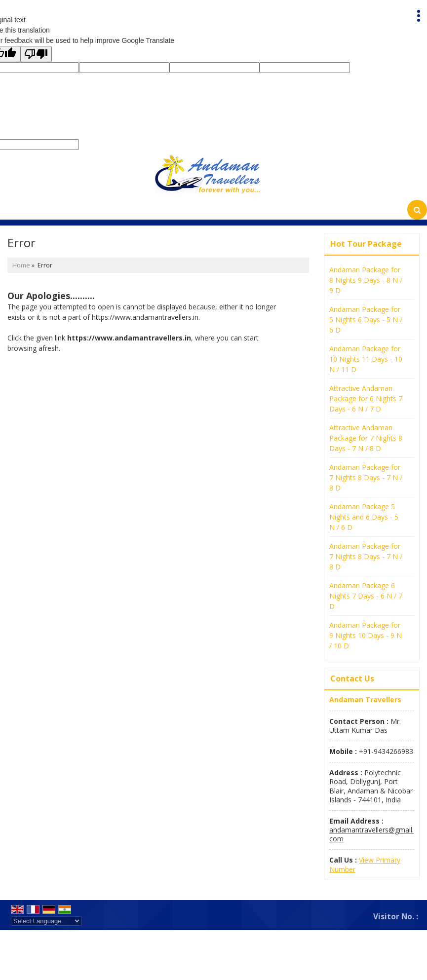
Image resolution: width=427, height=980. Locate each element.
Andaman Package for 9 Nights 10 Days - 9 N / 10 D (366, 635)
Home (21, 265)
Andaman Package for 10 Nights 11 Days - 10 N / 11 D (366, 359)
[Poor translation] (36, 54)
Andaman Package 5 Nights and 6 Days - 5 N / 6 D (364, 517)
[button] (365, 864)
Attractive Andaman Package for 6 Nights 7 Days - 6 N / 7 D (366, 398)
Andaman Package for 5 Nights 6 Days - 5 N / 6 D (366, 320)
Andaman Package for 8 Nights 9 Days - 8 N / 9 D (366, 280)
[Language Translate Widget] (46, 921)
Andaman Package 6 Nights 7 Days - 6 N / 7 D (366, 596)
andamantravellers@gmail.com (371, 834)
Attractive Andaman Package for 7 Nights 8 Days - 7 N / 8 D (366, 438)
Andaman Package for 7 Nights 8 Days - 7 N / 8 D (366, 477)
